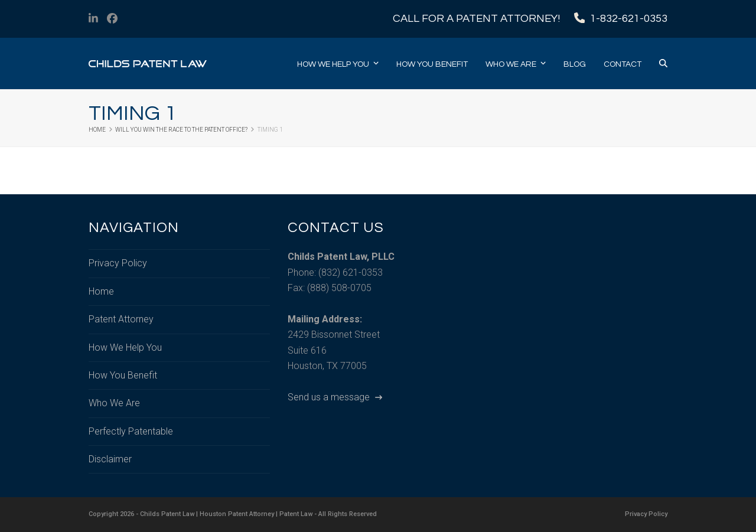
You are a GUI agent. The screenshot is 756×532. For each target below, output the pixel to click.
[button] (663, 64)
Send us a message (335, 397)
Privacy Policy (118, 263)
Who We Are (114, 403)
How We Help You (125, 347)
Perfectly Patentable (131, 431)
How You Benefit (123, 375)
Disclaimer (110, 459)
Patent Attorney (121, 319)
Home (101, 291)
